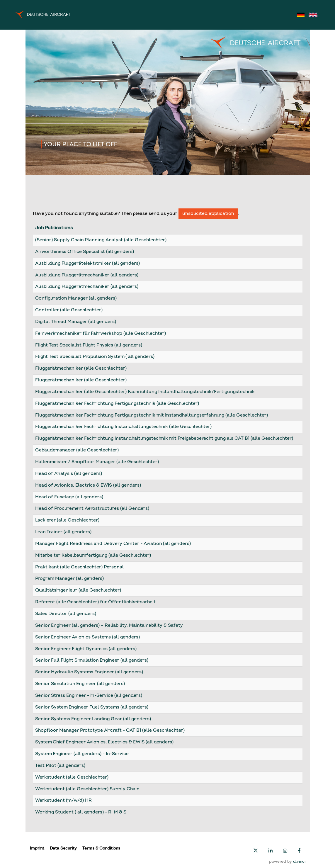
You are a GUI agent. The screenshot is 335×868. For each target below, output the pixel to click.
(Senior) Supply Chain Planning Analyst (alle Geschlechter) (101, 240)
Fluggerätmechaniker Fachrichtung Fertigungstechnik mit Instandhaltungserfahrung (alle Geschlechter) (152, 415)
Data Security (63, 848)
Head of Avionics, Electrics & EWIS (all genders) (88, 485)
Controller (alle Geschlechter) (69, 310)
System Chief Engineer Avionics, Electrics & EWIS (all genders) (104, 742)
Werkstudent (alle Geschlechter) (72, 777)
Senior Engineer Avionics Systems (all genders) (87, 637)
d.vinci (299, 862)
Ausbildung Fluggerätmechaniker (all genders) (87, 275)
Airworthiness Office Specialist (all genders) (85, 252)
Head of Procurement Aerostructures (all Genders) (92, 509)
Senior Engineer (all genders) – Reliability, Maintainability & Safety (109, 626)
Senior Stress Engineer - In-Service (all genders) (89, 696)
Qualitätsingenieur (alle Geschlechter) (78, 590)
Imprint (37, 848)
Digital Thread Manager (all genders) (76, 322)
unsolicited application (208, 214)
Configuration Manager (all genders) (76, 298)
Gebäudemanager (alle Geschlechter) (77, 450)
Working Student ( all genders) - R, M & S (81, 812)
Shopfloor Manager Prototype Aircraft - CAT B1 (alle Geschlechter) (110, 731)
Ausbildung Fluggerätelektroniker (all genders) (87, 264)
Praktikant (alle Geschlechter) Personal (79, 567)
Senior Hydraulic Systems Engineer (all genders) (89, 672)
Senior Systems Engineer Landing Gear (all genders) (93, 719)
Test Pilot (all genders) (60, 766)
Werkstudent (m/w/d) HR (63, 801)
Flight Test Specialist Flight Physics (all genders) (89, 345)
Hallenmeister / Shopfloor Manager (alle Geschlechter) (97, 462)
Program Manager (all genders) (69, 579)
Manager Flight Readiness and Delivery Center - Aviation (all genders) (113, 544)
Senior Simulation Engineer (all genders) (80, 684)
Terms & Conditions (101, 848)
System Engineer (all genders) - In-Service (82, 754)
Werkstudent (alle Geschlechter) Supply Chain (87, 789)
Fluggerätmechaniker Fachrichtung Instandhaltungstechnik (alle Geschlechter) (123, 427)
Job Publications (54, 228)
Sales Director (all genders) (66, 614)
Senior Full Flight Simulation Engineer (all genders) (92, 660)
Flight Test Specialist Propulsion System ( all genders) (95, 357)
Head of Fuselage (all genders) (69, 497)
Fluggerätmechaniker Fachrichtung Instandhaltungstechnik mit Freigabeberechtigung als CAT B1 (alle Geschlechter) (164, 439)
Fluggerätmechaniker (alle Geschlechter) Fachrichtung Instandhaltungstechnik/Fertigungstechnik (145, 392)
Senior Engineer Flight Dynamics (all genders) (86, 649)
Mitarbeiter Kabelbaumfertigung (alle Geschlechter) (93, 556)
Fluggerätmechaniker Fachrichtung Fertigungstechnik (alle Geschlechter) (117, 404)
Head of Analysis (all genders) (69, 474)
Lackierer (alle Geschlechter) (67, 520)
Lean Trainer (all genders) (63, 532)
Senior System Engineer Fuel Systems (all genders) (92, 707)
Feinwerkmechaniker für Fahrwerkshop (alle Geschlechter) (101, 334)
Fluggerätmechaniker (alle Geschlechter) (81, 368)
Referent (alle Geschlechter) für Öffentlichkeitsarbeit (95, 602)
